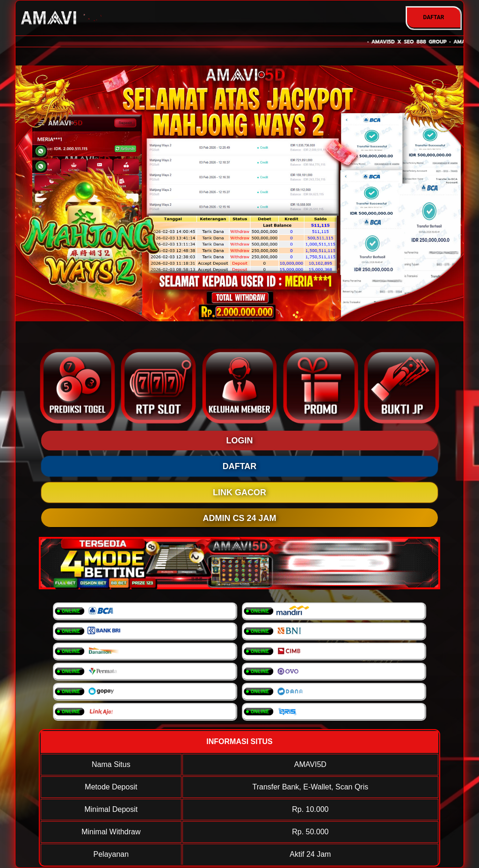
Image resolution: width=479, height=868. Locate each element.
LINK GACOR (239, 492)
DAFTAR (433, 17)
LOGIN (240, 441)
